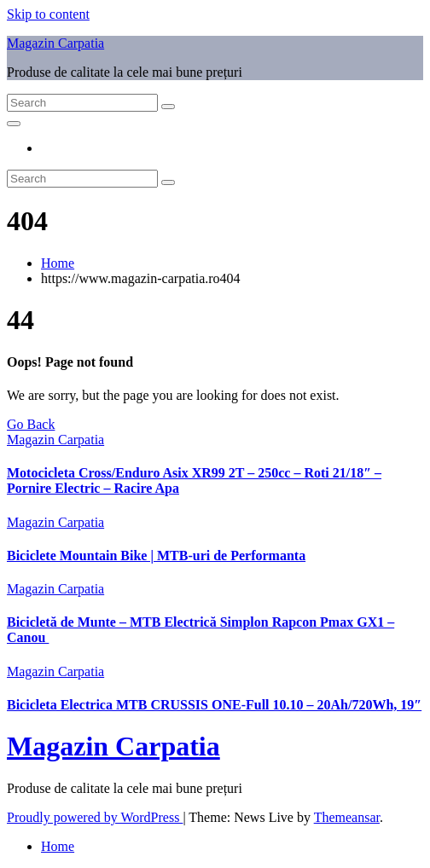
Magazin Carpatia (55, 43)
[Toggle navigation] (14, 124)
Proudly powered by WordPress (95, 817)
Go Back (31, 424)
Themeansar (347, 817)
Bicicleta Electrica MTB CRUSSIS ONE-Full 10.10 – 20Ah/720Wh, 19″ (214, 705)
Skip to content (48, 14)
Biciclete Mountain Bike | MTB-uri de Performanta (156, 556)
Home (58, 263)
